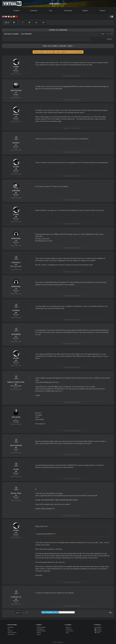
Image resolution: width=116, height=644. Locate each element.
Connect (102, 11)
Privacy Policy (69, 631)
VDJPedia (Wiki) (41, 631)
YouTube (98, 629)
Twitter (97, 633)
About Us (68, 627)
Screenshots (11, 634)
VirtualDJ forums (11, 34)
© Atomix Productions (58, 642)
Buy (51, 11)
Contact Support (41, 627)
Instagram (98, 631)
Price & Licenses (12, 633)
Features (10, 631)
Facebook (98, 627)
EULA (67, 633)
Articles (39, 633)
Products (16, 11)
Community (68, 11)
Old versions (26, 34)
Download (34, 11)
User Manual (40, 629)
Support (85, 11)
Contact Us (69, 629)
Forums (39, 634)
